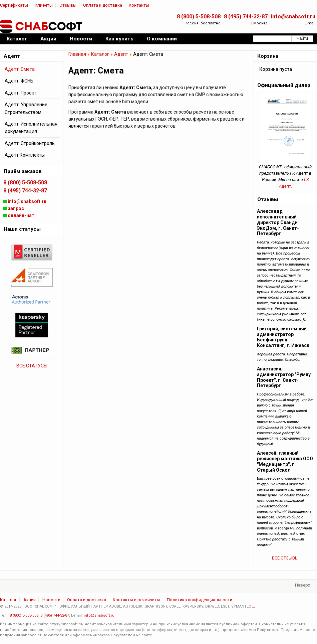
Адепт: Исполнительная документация (31, 128)
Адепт (121, 54)
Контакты (139, 5)
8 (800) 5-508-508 (199, 17)
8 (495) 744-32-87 (246, 17)
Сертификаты (14, 5)
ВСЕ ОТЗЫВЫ (285, 558)
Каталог (100, 54)
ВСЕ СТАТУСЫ (32, 366)
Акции (30, 600)
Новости (51, 600)
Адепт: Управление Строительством (26, 108)
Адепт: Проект (21, 93)
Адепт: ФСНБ (19, 81)
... (253, 606)
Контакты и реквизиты (136, 600)
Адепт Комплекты (25, 155)
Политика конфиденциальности (200, 600)
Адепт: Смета (20, 69)
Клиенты (44, 5)
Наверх (302, 585)
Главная (77, 54)
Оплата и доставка (103, 5)
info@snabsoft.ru (293, 17)
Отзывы (68, 5)
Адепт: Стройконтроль (30, 143)
